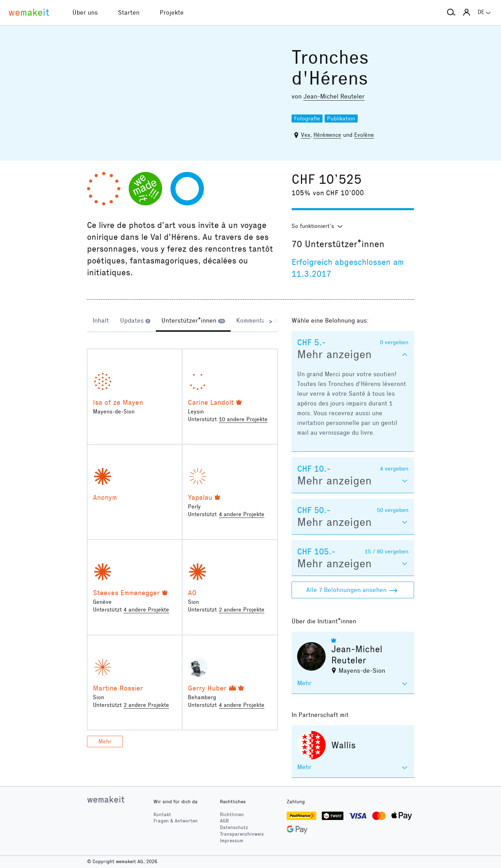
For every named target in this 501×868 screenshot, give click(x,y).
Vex (306, 135)
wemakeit (106, 799)
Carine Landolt (211, 402)
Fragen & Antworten (176, 821)
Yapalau (200, 497)
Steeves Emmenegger (126, 593)
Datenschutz (234, 827)
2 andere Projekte (242, 610)
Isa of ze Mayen (118, 402)
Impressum (232, 841)
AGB (224, 821)
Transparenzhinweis (242, 834)
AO (192, 593)
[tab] (101, 321)
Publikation (341, 119)
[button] (451, 13)
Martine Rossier (118, 688)
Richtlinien (232, 815)
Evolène (364, 135)
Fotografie (307, 119)
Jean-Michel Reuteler (334, 96)
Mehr (105, 741)
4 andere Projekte (242, 514)
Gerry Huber (207, 688)
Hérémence (327, 135)
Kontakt (162, 815)
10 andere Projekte (243, 419)
